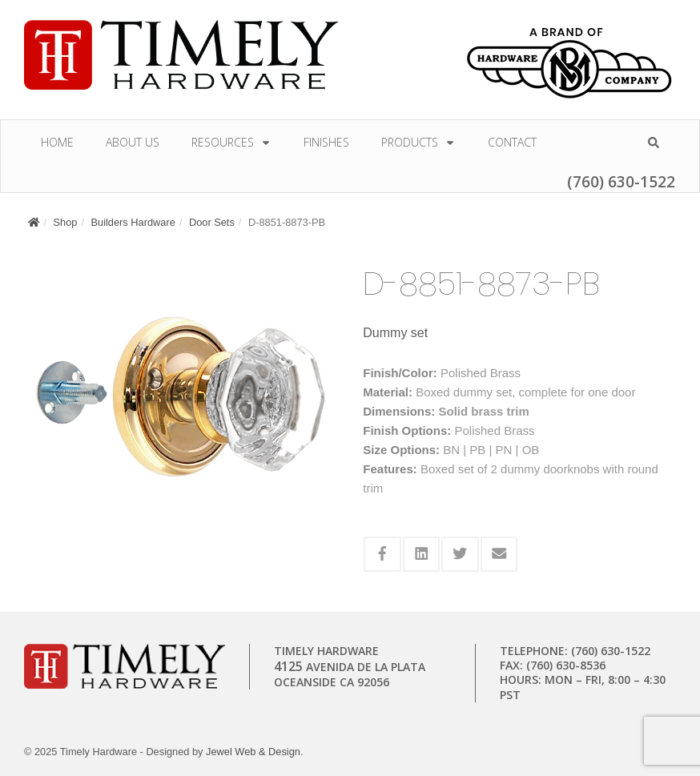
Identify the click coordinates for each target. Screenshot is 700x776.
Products (418, 142)
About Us (133, 142)
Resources (231, 142)
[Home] (34, 222)
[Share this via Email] (499, 554)
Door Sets (212, 222)
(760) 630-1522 (621, 181)
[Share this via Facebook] (382, 554)
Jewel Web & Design (253, 752)
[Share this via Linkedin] (422, 554)
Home (57, 142)
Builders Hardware (133, 222)
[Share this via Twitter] (460, 554)
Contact (512, 142)
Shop (66, 222)
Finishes (326, 142)
